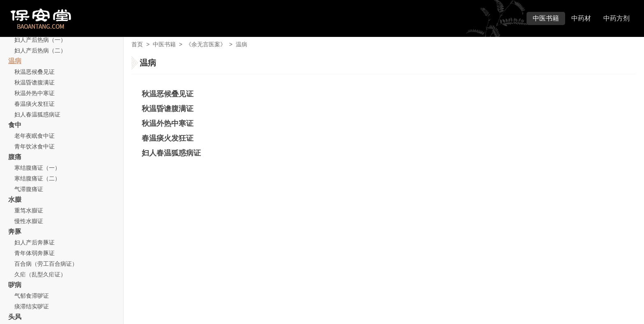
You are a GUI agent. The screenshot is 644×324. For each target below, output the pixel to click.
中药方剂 (616, 18)
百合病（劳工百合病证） (46, 264)
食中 (15, 125)
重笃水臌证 (29, 210)
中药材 (581, 18)
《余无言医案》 (206, 44)
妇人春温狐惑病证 (37, 114)
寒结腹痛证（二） (37, 178)
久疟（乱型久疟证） (40, 274)
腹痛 (15, 157)
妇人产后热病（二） (40, 50)
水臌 (15, 200)
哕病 (15, 285)
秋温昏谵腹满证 (34, 82)
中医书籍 (546, 18)
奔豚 (15, 232)
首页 (137, 44)
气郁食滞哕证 (32, 296)
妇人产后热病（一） (40, 40)
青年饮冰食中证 (34, 146)
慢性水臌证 (29, 221)
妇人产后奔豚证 (34, 242)
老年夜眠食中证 (34, 136)
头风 (15, 317)
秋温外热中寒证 (34, 93)
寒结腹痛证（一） (37, 168)
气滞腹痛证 (29, 189)
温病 (15, 61)
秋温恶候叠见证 (34, 72)
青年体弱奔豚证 (34, 253)
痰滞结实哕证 (32, 306)
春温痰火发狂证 (34, 104)
